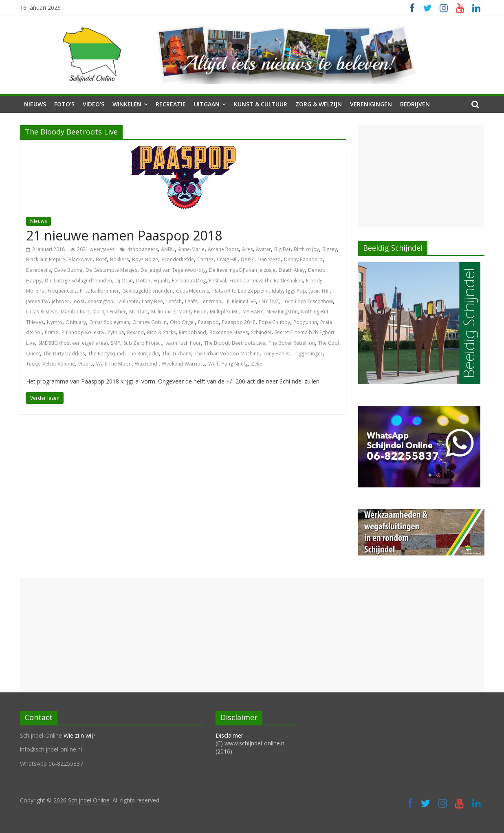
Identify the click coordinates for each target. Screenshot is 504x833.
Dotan (143, 281)
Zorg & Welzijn (319, 104)
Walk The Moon (114, 364)
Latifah (174, 301)
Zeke (257, 364)
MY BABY (253, 312)
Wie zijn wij (78, 735)
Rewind (135, 332)
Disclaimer (229, 735)
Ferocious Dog (189, 281)
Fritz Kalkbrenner (99, 291)
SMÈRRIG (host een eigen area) (73, 343)
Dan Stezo (269, 259)
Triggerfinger (308, 354)
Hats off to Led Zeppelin (240, 291)
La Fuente (128, 301)
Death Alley (292, 270)
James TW (37, 301)
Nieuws (35, 104)
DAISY (248, 259)
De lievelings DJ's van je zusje (242, 270)
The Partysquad (106, 354)
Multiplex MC (224, 312)
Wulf (213, 364)
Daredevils (39, 270)
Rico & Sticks (161, 332)
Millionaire (163, 312)
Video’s (94, 104)
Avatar (263, 249)
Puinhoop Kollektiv (83, 332)
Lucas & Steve (42, 312)
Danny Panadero (303, 259)
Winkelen (127, 104)
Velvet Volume (59, 364)
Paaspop (208, 322)
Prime (52, 332)
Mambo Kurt (75, 312)
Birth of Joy (306, 249)
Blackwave (80, 259)
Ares (247, 249)
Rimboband (193, 332)
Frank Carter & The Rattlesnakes (266, 281)
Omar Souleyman (109, 322)
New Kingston (282, 312)
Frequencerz (62, 291)
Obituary (76, 322)
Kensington (100, 301)
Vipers (86, 364)
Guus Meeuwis (193, 291)
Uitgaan (207, 104)
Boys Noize (145, 259)
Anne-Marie (191, 249)
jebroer (61, 301)
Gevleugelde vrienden (147, 291)
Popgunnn (305, 322)
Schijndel (261, 332)
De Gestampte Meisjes (111, 270)
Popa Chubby (274, 322)
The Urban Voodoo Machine (227, 354)
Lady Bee (152, 301)
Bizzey (330, 249)
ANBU (168, 249)
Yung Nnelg (235, 364)
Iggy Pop (296, 291)
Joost (78, 301)
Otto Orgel (182, 322)
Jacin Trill (319, 291)
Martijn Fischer (109, 312)
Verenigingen (371, 104)
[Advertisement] (421, 176)
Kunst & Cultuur (261, 104)
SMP (116, 343)
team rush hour (183, 343)
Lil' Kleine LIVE (240, 301)
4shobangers (142, 249)
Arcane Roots (223, 249)
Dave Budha (68, 270)
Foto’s (64, 104)
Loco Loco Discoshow (308, 301)
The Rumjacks (143, 354)
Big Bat (282, 249)
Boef (101, 259)
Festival (218, 281)
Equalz (161, 281)
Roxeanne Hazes (229, 332)
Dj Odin (124, 281)
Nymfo (55, 322)
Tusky (33, 364)
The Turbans (177, 354)
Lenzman (211, 301)
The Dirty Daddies (64, 354)
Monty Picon (193, 312)
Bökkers (119, 259)
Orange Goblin (150, 322)
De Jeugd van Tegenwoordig (173, 270)
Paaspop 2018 (239, 322)
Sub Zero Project (143, 343)
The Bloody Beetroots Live (235, 343)
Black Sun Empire (46, 259)
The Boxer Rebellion (292, 343)
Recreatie (171, 104)
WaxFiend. (147, 364)
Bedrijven (415, 104)
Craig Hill (227, 259)
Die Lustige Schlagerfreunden (78, 281)
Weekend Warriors (183, 364)
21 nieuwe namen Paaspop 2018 (124, 235)
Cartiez (205, 259)
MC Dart (139, 312)
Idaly (277, 291)
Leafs (191, 301)
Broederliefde (178, 259)
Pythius (116, 332)
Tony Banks (276, 354)
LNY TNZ (269, 301)
